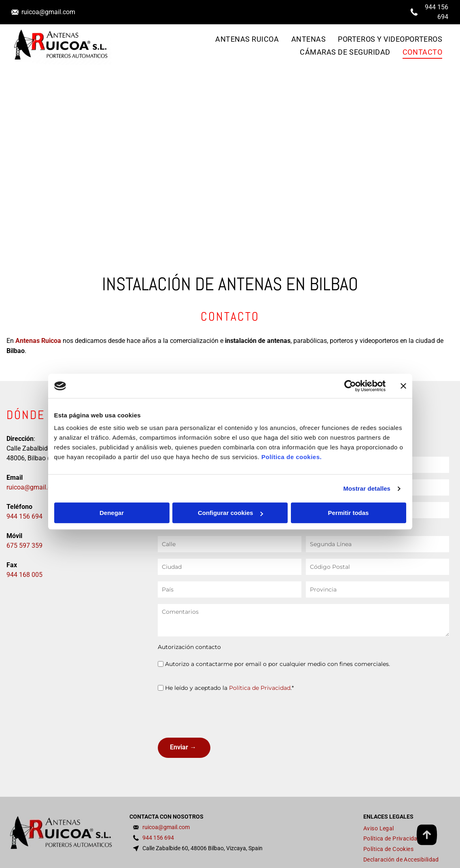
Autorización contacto (189, 647)
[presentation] (219, 714)
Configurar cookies (230, 513)
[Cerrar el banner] (403, 386)
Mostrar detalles (367, 488)
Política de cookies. (291, 457)
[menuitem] (247, 39)
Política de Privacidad (260, 688)
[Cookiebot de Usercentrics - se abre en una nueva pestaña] (350, 386)
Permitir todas (349, 513)
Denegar (112, 513)
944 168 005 (24, 575)
